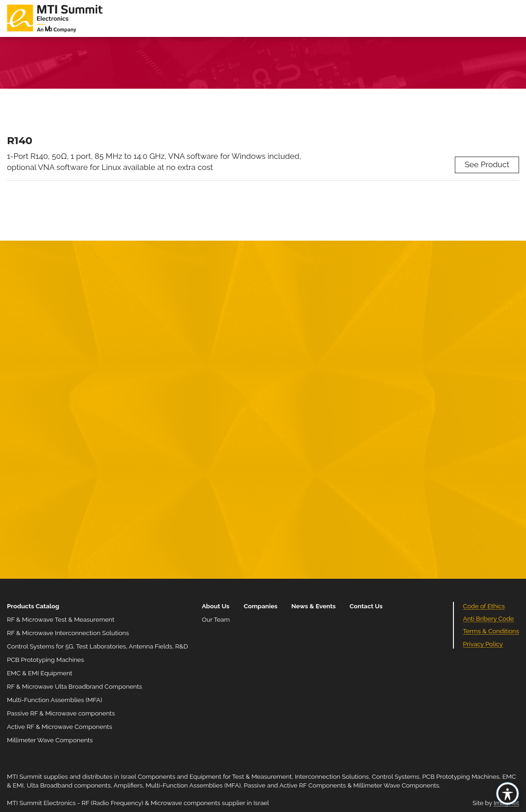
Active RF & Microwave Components (60, 727)
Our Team (216, 619)
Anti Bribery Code (489, 618)
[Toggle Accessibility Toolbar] (508, 794)
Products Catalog (33, 606)
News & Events (313, 606)
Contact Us (366, 606)
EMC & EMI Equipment (40, 673)
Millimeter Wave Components (50, 740)
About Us (216, 606)
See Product (487, 164)
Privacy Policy (483, 644)
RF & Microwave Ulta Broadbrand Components (74, 686)
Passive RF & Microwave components (61, 713)
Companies (260, 606)
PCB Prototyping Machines (46, 660)
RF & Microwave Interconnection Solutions (68, 633)
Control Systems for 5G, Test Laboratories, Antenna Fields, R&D (98, 646)
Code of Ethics (484, 606)
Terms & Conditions (491, 631)
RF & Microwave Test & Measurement (61, 619)
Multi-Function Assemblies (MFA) (55, 700)
